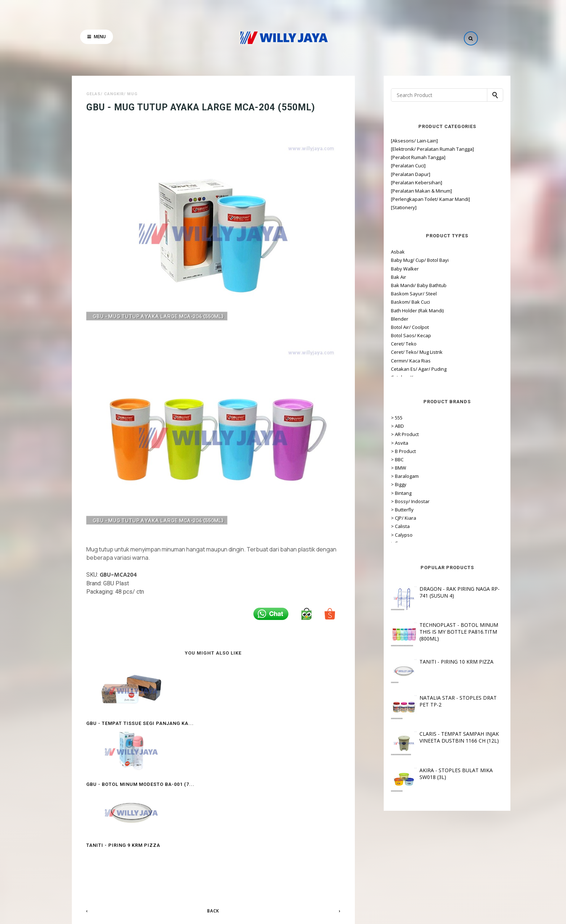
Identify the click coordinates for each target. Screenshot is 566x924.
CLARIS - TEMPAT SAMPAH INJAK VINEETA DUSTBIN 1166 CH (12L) (443, 737)
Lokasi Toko (283, 887)
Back (213, 794)
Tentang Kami (250, 887)
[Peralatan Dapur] (394, 174)
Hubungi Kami (316, 887)
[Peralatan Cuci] (392, 166)
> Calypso (386, 535)
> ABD (381, 426)
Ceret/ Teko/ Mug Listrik (400, 352)
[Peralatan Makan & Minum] (405, 191)
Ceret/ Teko (388, 344)
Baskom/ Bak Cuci (394, 302)
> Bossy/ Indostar (394, 501)
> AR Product (389, 434)
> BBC (381, 459)
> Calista (384, 526)
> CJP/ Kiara (387, 518)
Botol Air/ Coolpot (394, 327)
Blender (383, 319)
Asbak (382, 252)
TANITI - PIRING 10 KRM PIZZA (440, 662)
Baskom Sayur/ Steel (398, 294)
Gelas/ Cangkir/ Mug (112, 94)
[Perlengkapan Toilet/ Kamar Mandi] (414, 199)
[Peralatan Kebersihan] (400, 182)
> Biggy (382, 484)
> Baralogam (389, 476)
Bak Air (382, 277)
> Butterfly (386, 510)
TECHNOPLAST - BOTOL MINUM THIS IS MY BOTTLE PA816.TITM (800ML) (443, 632)
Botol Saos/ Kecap (395, 335)
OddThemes (342, 914)
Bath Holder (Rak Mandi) (401, 311)
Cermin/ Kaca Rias (395, 361)
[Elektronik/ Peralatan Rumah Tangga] (416, 149)
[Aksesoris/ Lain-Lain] (398, 141)
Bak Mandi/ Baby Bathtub (402, 285)
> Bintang (385, 493)
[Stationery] (388, 207)
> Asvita (383, 443)
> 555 (380, 418)
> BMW (382, 468)
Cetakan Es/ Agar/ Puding (402, 369)
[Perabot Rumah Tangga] (402, 157)
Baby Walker (389, 269)
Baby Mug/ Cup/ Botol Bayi (404, 260)
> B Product (387, 451)
